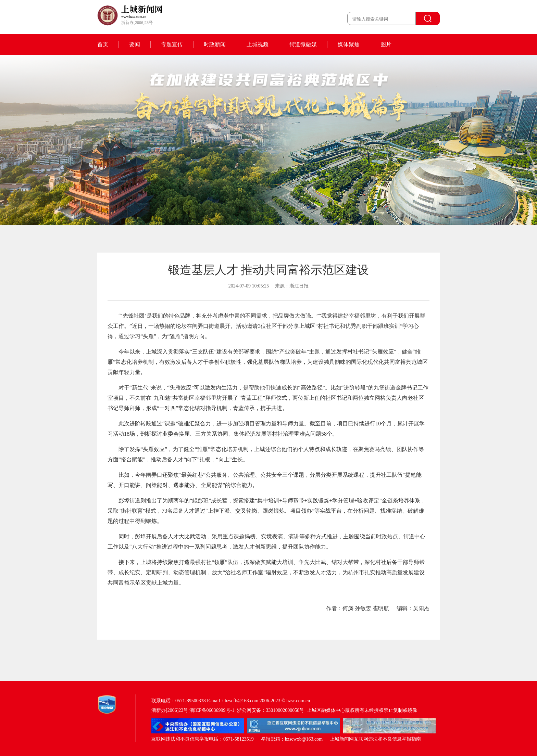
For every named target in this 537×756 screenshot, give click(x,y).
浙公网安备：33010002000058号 (271, 710)
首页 (103, 44)
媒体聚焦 (349, 44)
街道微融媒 (303, 44)
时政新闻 (215, 44)
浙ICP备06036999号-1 (212, 710)
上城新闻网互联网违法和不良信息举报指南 (375, 739)
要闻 (135, 44)
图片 (386, 44)
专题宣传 (172, 44)
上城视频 (258, 44)
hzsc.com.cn (298, 701)
